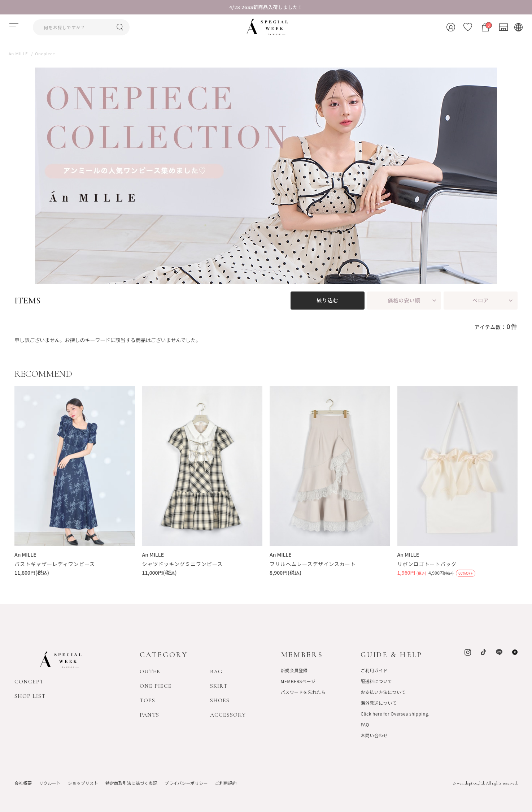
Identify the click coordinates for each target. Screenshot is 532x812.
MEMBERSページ (298, 681)
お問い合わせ (374, 735)
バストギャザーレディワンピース (55, 564)
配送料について (376, 681)
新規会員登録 (294, 670)
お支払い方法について (383, 692)
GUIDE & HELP (391, 655)
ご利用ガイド (374, 670)
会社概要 (23, 783)
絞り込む (327, 300)
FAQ (365, 724)
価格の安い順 (404, 300)
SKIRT (219, 686)
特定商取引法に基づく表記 (131, 783)
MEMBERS (302, 655)
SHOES (220, 700)
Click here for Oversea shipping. (395, 713)
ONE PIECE (156, 686)
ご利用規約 (226, 783)
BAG (216, 671)
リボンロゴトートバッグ (427, 564)
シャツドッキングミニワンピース (183, 564)
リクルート (50, 783)
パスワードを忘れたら (303, 692)
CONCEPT (29, 682)
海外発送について (378, 702)
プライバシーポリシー (186, 783)
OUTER (150, 671)
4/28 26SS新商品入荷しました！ (266, 7)
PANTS (149, 714)
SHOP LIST (30, 696)
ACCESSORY (228, 714)
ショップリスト (83, 783)
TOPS (147, 700)
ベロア (481, 300)
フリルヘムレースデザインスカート (313, 564)
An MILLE (25, 554)
